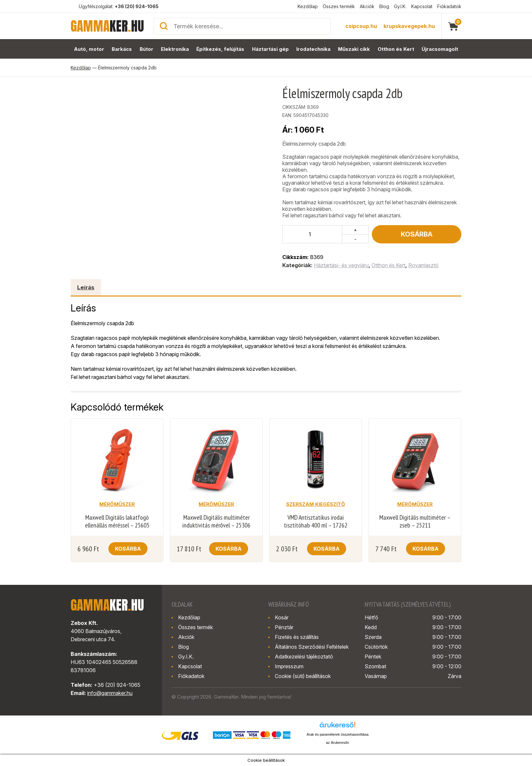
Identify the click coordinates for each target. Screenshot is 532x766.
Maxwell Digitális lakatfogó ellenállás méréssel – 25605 (117, 521)
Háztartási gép (270, 49)
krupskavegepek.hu (409, 26)
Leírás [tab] (86, 287)
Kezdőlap (308, 6)
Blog (384, 6)
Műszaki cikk (354, 49)
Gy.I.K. (400, 6)
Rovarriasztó (423, 265)
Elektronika (175, 49)
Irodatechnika (313, 49)
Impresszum (289, 666)
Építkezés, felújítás (220, 49)
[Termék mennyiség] (312, 234)
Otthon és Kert (396, 49)
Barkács (122, 49)
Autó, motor (89, 49)
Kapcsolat (422, 6)
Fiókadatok (449, 6)
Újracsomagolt (440, 49)
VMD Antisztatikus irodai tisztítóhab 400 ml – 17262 (316, 521)
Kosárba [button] (128, 549)
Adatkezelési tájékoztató (304, 657)
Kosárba (417, 234)
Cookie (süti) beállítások (303, 676)
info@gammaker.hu (110, 693)
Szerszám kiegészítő (316, 504)
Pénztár (284, 627)
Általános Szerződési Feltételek (312, 647)
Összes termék (339, 6)
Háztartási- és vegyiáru (341, 265)
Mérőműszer (117, 504)
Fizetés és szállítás (297, 637)
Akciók (367, 6)
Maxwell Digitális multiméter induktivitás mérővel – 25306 (216, 521)
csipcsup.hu (361, 26)
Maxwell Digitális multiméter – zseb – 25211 (415, 521)
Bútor (147, 49)
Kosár (282, 617)
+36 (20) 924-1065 (137, 6)
